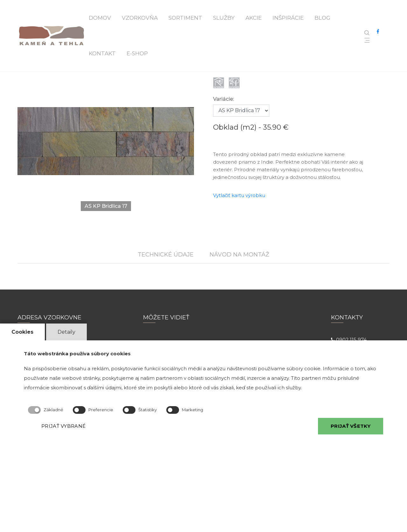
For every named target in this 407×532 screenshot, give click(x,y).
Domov (100, 18)
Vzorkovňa (140, 18)
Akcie (254, 18)
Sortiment (185, 18)
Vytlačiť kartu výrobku (239, 195)
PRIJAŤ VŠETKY (351, 426)
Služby (224, 18)
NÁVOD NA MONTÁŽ (239, 255)
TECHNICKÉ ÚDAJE (166, 255)
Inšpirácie (288, 18)
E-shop (137, 53)
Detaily (66, 332)
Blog (322, 18)
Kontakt (102, 53)
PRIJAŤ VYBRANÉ (63, 426)
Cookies (22, 332)
